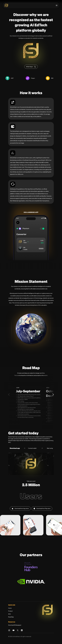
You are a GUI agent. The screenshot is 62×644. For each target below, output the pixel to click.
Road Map (11, 620)
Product (10, 614)
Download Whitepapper (15, 628)
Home (10, 611)
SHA (9, 617)
